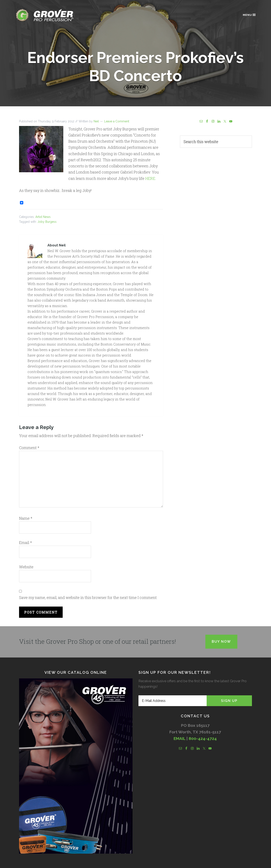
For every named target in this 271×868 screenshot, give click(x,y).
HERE (150, 178)
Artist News (43, 217)
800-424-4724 (203, 738)
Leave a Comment (117, 121)
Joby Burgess (47, 222)
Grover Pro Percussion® (52, 15)
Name (26, 518)
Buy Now (221, 642)
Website (26, 567)
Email (26, 543)
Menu (250, 15)
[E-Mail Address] (173, 701)
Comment (29, 448)
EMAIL (179, 738)
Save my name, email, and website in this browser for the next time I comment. (88, 597)
